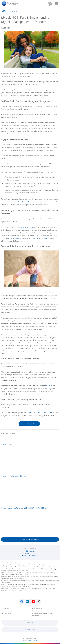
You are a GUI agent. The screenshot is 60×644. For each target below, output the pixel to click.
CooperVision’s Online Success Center (20, 202)
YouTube (35, 238)
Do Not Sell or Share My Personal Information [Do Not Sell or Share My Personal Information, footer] (42, 614)
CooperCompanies (32, 640)
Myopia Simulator (27, 227)
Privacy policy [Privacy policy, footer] (6, 613)
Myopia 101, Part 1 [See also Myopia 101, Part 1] (31, 553)
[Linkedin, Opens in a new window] (27, 601)
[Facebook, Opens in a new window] (21, 601)
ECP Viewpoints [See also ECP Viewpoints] (31, 551)
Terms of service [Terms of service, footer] (37, 608)
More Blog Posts (29, 424)
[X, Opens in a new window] (39, 601)
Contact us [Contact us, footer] (5, 608)
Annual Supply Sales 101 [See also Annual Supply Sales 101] (31, 555)
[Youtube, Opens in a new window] (33, 601)
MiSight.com (17, 238)
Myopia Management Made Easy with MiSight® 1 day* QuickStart (24, 508)
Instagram (45, 238)
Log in (30, 623)
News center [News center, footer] (36, 611)
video (48, 386)
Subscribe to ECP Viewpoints (30, 539)
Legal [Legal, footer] (4, 611)
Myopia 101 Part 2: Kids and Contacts (14, 476)
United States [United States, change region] (50, 3)
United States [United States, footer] (31, 629)
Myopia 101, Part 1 (8, 444)
